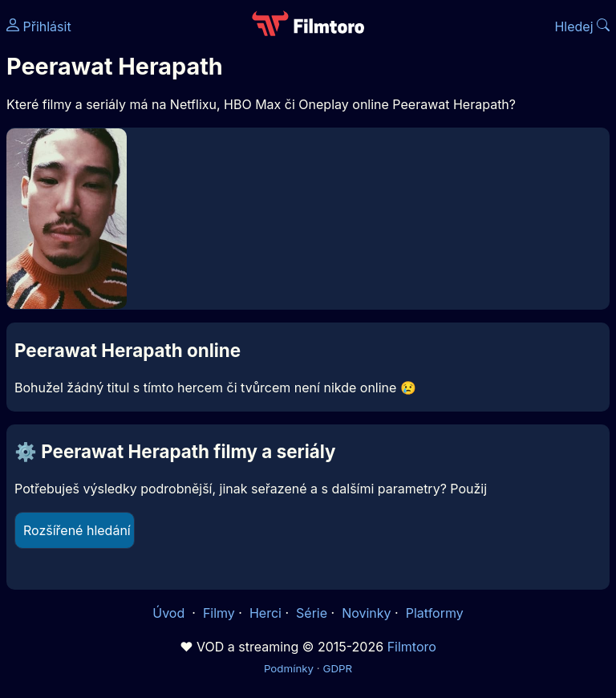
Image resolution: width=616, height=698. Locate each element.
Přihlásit (39, 26)
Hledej (582, 26)
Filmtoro (412, 647)
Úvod (170, 613)
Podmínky (289, 668)
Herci (265, 613)
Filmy (219, 613)
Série (312, 613)
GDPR (337, 668)
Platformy (435, 613)
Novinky (366, 613)
